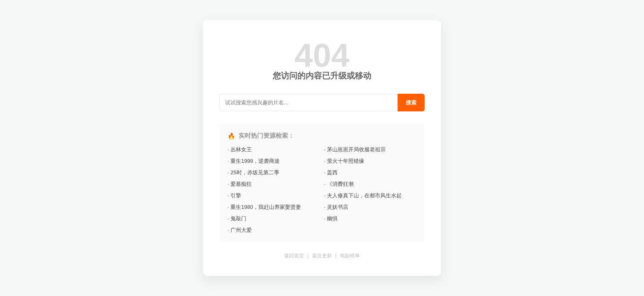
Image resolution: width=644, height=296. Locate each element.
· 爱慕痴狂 (240, 184)
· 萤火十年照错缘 (344, 161)
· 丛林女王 (240, 149)
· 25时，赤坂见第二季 (253, 172)
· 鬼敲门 (237, 219)
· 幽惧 (331, 219)
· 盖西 (331, 172)
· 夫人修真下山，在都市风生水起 (363, 195)
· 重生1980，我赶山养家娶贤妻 (264, 207)
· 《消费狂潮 (339, 184)
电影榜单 (350, 256)
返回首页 (294, 256)
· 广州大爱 (240, 230)
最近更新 (322, 256)
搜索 (411, 103)
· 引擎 (234, 195)
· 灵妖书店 (336, 207)
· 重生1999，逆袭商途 (254, 161)
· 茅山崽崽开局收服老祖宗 (355, 149)
